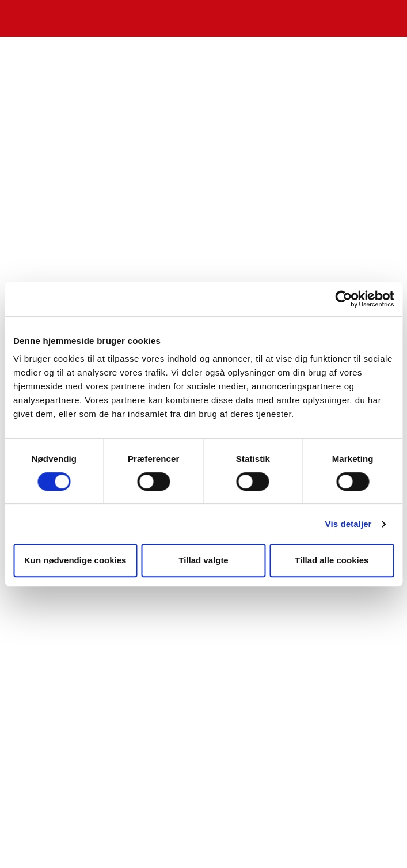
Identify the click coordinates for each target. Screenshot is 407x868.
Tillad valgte (203, 560)
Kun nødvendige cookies (75, 560)
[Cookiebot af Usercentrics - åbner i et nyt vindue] (343, 299)
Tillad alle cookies (332, 560)
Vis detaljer (349, 524)
